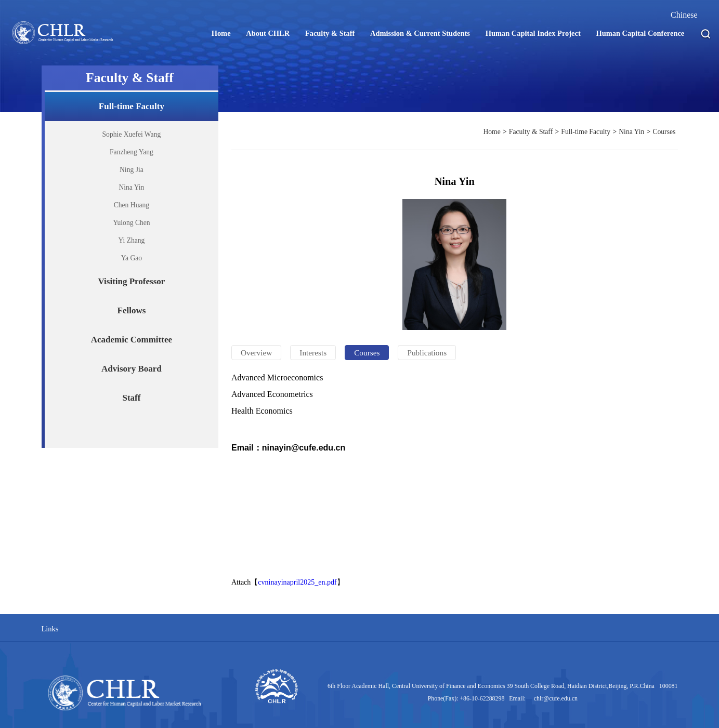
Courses (664, 132)
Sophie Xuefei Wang (132, 134)
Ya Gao (132, 258)
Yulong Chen (131, 223)
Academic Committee (132, 340)
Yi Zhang (131, 240)
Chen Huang (132, 205)
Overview (256, 353)
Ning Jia (132, 170)
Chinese (684, 15)
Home (492, 132)
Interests (313, 353)
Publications (427, 353)
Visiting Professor (131, 281)
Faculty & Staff (531, 132)
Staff (131, 398)
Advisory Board (132, 369)
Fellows (132, 310)
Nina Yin (131, 187)
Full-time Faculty (132, 106)
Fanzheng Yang (132, 152)
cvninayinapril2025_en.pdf (297, 582)
